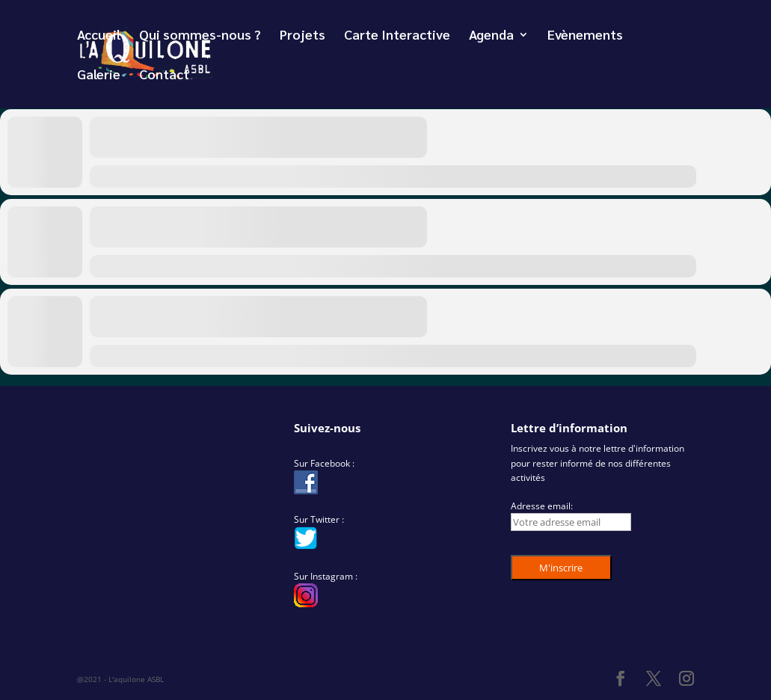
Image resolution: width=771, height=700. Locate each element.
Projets (302, 36)
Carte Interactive (397, 36)
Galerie (99, 76)
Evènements (585, 36)
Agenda (491, 36)
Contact (164, 76)
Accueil (99, 36)
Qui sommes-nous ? (200, 36)
